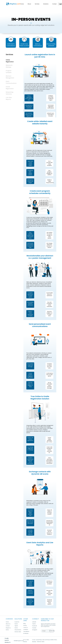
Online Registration (9, 61)
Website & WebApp (9, 66)
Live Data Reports (9, 98)
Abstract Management (9, 77)
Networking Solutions (9, 93)
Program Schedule (9, 72)
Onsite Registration (9, 88)
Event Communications (9, 82)
